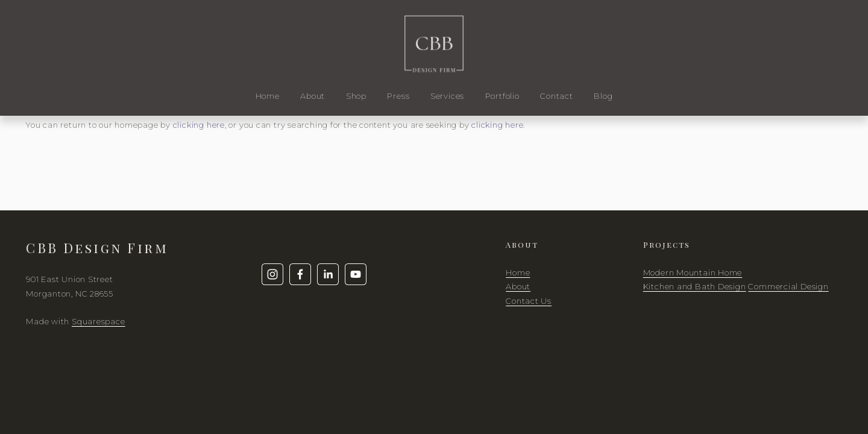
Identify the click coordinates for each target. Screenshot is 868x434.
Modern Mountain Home (693, 272)
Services (447, 96)
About (313, 96)
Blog (603, 96)
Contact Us (529, 301)
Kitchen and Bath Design (695, 286)
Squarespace (99, 321)
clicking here (199, 125)
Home (268, 96)
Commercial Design (788, 286)
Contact (556, 96)
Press (398, 96)
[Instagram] (272, 274)
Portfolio (502, 96)
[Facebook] (300, 274)
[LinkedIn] (328, 274)
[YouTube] (356, 274)
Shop (356, 96)
